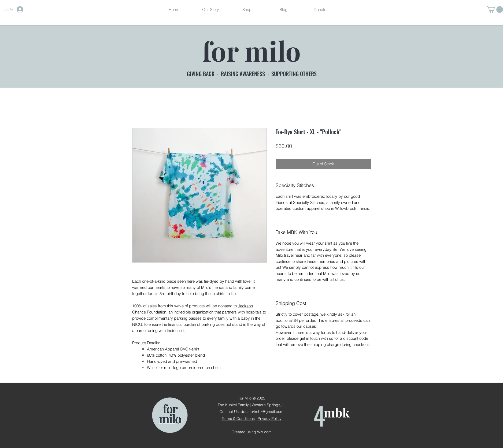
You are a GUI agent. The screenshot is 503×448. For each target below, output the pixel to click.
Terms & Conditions (238, 419)
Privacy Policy (270, 419)
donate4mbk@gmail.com (262, 412)
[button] (495, 10)
